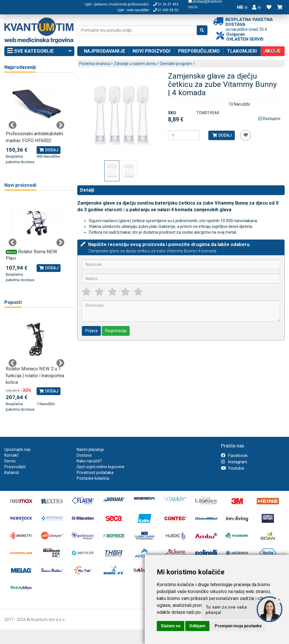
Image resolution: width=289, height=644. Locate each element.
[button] (256, 7)
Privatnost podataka (95, 472)
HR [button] (242, 7)
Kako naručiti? (89, 461)
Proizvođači (15, 467)
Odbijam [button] (197, 626)
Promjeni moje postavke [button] (238, 626)
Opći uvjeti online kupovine (101, 467)
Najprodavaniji (20, 67)
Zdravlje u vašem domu (135, 64)
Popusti (13, 302)
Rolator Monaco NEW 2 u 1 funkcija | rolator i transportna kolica (35, 376)
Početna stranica (95, 64)
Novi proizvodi (152, 51)
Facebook (234, 456)
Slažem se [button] (171, 626)
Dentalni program (176, 64)
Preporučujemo (199, 51)
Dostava (84, 455)
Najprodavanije (105, 51)
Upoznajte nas (17, 449)
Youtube (233, 468)
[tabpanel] (37, 122)
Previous (13, 125)
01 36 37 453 (166, 4)
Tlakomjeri (242, 51)
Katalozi (12, 472)
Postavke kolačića (93, 478)
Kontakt (11, 455)
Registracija (116, 331)
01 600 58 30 (166, 10)
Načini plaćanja (90, 449)
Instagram (234, 462)
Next (60, 125)
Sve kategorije (39, 51)
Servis (10, 461)
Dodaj (222, 135)
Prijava (91, 331)
